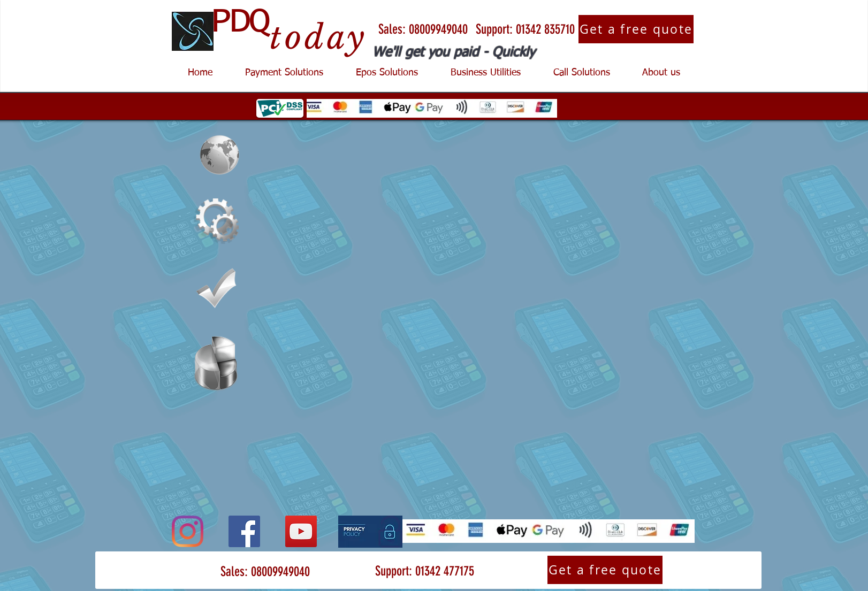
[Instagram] (188, 531)
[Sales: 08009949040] (423, 29)
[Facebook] (244, 531)
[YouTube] (301, 531)
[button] (284, 73)
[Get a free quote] (636, 29)
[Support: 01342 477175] (424, 571)
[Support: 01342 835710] (525, 29)
